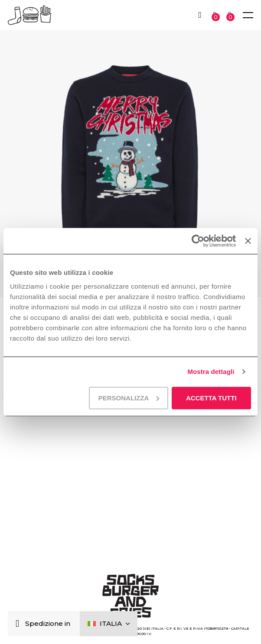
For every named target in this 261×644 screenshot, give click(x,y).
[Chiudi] (19, 624)
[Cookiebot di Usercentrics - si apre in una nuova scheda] (198, 241)
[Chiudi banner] (248, 241)
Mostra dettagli (211, 372)
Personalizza (129, 398)
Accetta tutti (211, 398)
